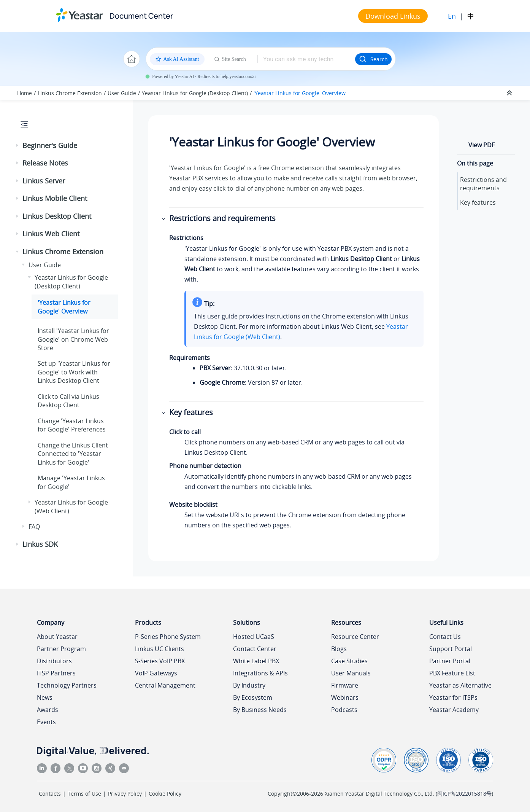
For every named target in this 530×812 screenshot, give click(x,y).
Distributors (54, 661)
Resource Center (355, 637)
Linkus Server (44, 181)
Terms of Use (84, 794)
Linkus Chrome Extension (70, 93)
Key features (478, 202)
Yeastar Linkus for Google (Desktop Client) (195, 93)
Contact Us (445, 637)
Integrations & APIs (260, 673)
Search (373, 59)
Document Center (141, 16)
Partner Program (61, 649)
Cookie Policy (165, 794)
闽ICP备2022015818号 (464, 794)
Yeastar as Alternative (460, 685)
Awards (48, 710)
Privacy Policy (125, 794)
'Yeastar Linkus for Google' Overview (300, 93)
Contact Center (255, 649)
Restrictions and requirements (483, 184)
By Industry (249, 685)
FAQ (34, 527)
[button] (18, 146)
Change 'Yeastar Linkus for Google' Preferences (72, 425)
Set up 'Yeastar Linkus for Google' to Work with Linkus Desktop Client (74, 372)
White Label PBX (256, 661)
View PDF (482, 145)
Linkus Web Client (51, 234)
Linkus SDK (40, 544)
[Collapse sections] (510, 93)
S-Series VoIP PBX (160, 661)
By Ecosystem (253, 697)
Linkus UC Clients (159, 649)
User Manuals (351, 673)
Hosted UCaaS (254, 637)
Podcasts (344, 710)
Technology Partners (67, 685)
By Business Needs (260, 710)
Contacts (50, 794)
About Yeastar (57, 637)
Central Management (165, 685)
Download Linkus (393, 16)
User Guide (122, 93)
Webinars (345, 697)
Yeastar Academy (454, 710)
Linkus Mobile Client (55, 198)
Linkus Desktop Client (57, 216)
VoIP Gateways (156, 673)
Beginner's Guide (50, 145)
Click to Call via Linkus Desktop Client (68, 401)
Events (46, 722)
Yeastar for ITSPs (453, 697)
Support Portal (451, 649)
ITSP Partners (56, 673)
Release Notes (45, 163)
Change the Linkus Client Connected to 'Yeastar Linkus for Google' (73, 454)
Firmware (345, 685)
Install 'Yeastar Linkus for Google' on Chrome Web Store (73, 339)
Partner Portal (450, 661)
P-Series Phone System (168, 637)
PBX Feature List (452, 673)
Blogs (339, 649)
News (45, 697)
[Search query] (306, 59)
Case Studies (349, 661)
